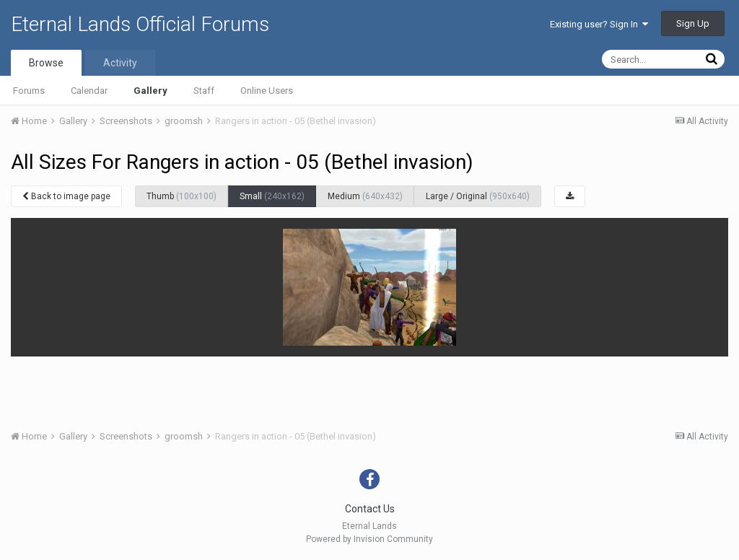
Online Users (267, 91)
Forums (29, 91)
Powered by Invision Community (369, 539)
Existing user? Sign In (599, 24)
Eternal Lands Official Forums (140, 24)
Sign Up (693, 23)
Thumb (182, 196)
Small (272, 196)
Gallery (150, 91)
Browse (46, 63)
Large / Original (478, 196)
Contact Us (370, 509)
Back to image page (66, 196)
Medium (365, 196)
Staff (204, 91)
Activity (120, 63)
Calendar (89, 91)
